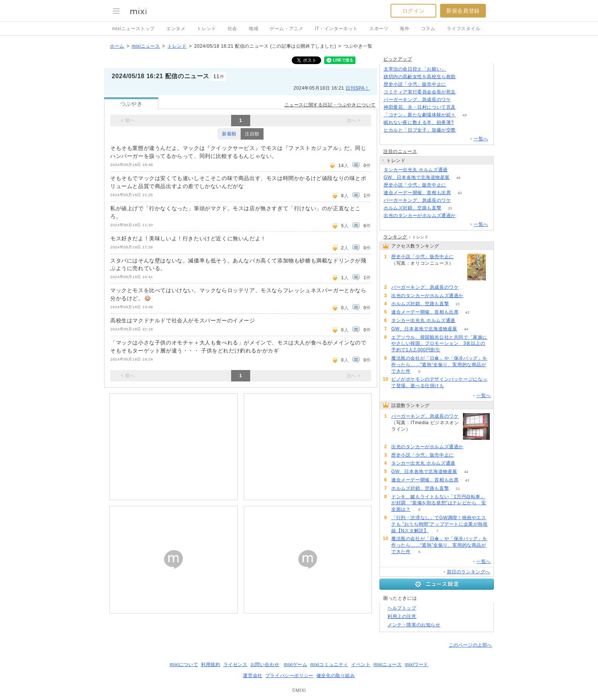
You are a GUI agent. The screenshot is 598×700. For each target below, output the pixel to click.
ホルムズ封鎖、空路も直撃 (412, 208)
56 (464, 130)
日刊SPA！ (358, 88)
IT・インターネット (336, 29)
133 (462, 123)
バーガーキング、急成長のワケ (417, 100)
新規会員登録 (463, 11)
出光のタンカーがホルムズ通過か (420, 216)
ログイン (413, 11)
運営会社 (252, 676)
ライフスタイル (463, 29)
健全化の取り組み (336, 676)
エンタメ (176, 29)
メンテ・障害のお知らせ (414, 625)
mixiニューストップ (133, 29)
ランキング (395, 237)
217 (460, 100)
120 (465, 107)
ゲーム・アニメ (286, 29)
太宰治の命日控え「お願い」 (415, 69)
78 (464, 92)
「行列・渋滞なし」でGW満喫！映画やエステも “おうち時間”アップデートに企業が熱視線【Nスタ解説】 (440, 524)
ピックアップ (398, 59)
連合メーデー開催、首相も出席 (417, 193)
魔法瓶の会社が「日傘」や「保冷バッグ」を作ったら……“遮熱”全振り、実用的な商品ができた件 (439, 365)
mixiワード (416, 665)
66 (464, 77)
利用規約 (211, 665)
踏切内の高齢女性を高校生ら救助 (420, 77)
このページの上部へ (470, 645)
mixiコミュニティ (329, 665)
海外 (404, 29)
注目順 (252, 134)
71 (456, 170)
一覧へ (481, 139)
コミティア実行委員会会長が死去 (420, 92)
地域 (253, 29)
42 (460, 193)
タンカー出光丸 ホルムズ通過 (416, 170)
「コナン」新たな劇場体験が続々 (420, 115)
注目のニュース (400, 151)
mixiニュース (146, 46)
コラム (428, 29)
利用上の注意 (402, 616)
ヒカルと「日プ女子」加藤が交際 (420, 130)
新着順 (229, 134)
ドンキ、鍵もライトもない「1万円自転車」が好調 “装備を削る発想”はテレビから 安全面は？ (439, 503)
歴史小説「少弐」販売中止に (415, 84)
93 (455, 84)
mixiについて (184, 665)
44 (459, 178)
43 (464, 115)
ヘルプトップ (402, 608)
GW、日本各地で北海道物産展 (417, 177)
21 (450, 208)
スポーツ (379, 29)
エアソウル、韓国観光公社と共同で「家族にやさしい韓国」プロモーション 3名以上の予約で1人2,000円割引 (439, 344)
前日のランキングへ (469, 572)
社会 (232, 29)
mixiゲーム (296, 665)
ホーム (117, 46)
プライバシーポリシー (289, 676)
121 (465, 216)
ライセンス (236, 665)
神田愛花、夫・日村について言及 (420, 107)
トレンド (206, 29)
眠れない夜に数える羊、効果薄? (419, 122)
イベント (361, 665)
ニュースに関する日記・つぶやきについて (330, 105)
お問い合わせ (265, 665)
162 (455, 69)
